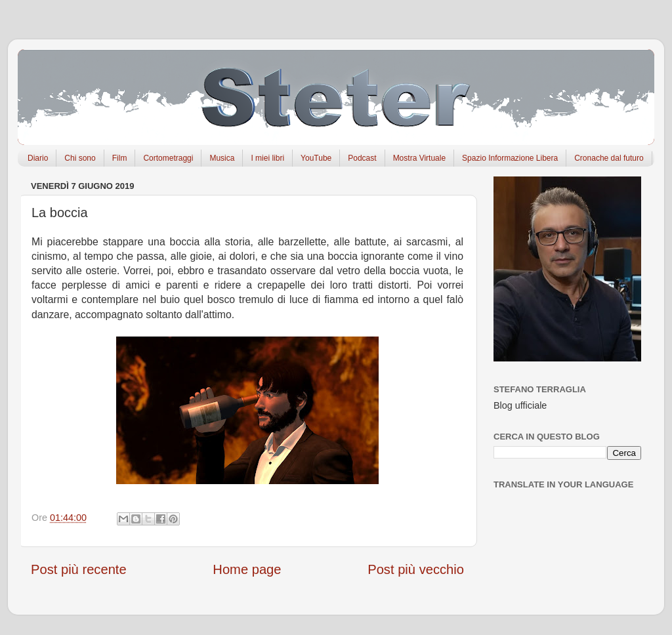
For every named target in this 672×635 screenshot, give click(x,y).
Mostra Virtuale (419, 158)
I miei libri (267, 158)
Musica (222, 158)
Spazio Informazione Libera (510, 158)
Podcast (362, 158)
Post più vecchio (416, 569)
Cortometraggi (168, 158)
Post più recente (79, 569)
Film (120, 158)
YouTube (316, 158)
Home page (247, 569)
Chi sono (80, 158)
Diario (38, 158)
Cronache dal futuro (609, 158)
